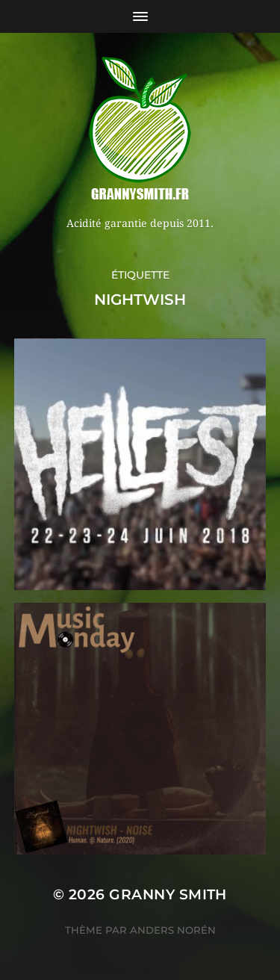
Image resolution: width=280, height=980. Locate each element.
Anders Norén (173, 930)
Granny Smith (168, 894)
